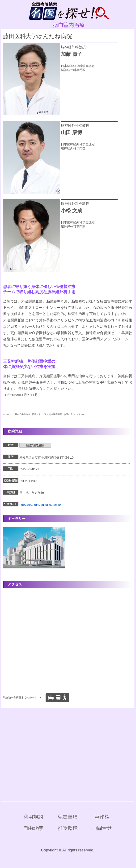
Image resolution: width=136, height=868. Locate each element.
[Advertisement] (68, 747)
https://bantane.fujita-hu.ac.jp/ (40, 505)
